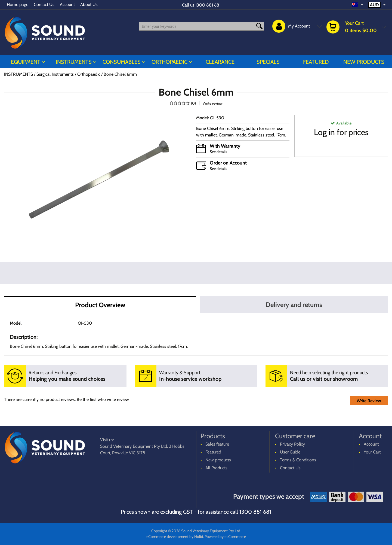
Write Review (369, 401)
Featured (316, 62)
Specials (268, 62)
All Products (216, 468)
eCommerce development (167, 537)
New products (364, 62)
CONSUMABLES (122, 62)
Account (67, 4)
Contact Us (44, 4)
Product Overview (100, 305)
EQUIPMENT (26, 62)
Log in (324, 132)
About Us (89, 4)
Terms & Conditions (298, 460)
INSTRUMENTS (74, 62)
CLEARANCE (220, 62)
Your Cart (372, 452)
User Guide (290, 452)
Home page (18, 4)
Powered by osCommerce (225, 537)
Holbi (199, 537)
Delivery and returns (294, 305)
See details (218, 152)
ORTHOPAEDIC (169, 62)
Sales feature (217, 444)
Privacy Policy (292, 444)
